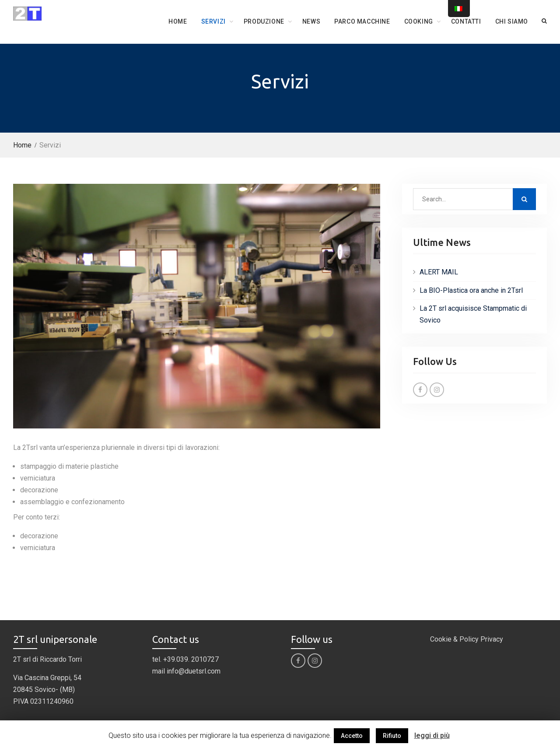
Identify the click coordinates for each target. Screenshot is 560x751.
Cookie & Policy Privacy (467, 639)
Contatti (466, 21)
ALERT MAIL (439, 272)
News (311, 21)
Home (178, 21)
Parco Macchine (362, 21)
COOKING (419, 21)
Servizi (213, 21)
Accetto (352, 736)
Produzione (264, 21)
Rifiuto (392, 736)
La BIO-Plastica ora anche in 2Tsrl (471, 290)
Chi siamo (512, 21)
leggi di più (432, 735)
